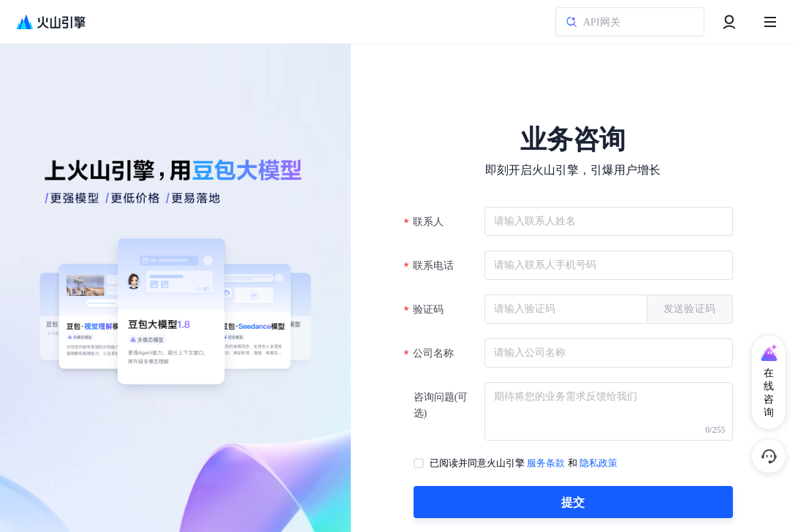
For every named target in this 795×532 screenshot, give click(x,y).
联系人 (429, 222)
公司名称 (434, 353)
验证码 (429, 309)
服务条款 (546, 463)
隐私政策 (598, 463)
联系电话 (434, 266)
